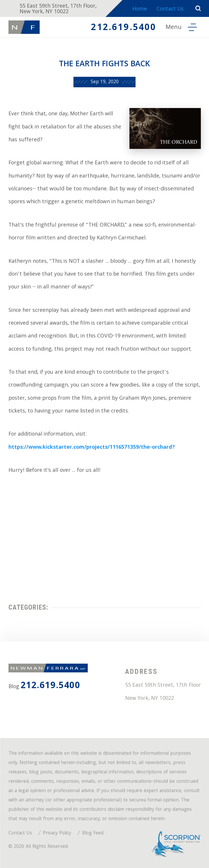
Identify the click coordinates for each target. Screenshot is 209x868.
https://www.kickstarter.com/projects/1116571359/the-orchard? (92, 448)
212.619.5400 (124, 28)
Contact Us (170, 9)
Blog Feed (93, 834)
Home (140, 9)
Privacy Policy (57, 834)
